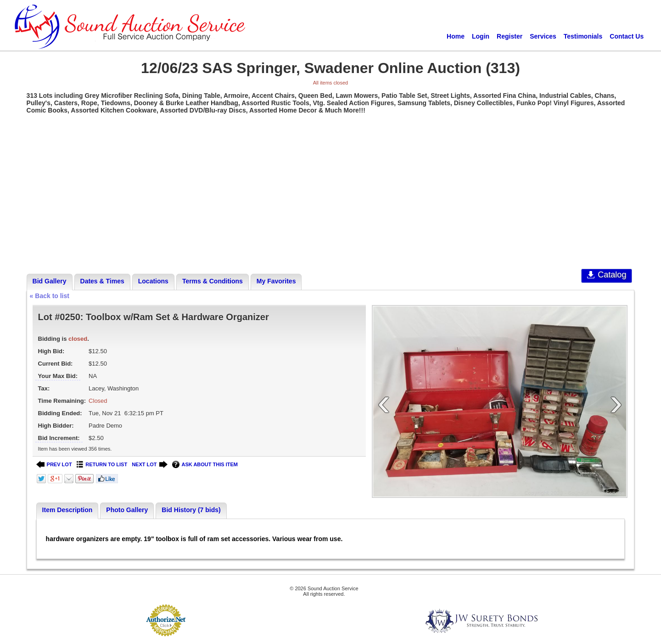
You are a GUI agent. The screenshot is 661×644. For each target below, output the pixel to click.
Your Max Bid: (58, 376)
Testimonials (583, 36)
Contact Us (627, 36)
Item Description (67, 510)
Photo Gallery (127, 510)
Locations (153, 281)
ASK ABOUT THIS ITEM (205, 465)
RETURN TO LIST (102, 465)
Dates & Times (102, 281)
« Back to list (50, 296)
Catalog (607, 275)
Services (543, 36)
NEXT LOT (149, 465)
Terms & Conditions (213, 281)
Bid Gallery (50, 281)
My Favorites (276, 281)
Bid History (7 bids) (191, 510)
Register (510, 36)
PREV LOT (54, 465)
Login (481, 36)
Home (456, 36)
